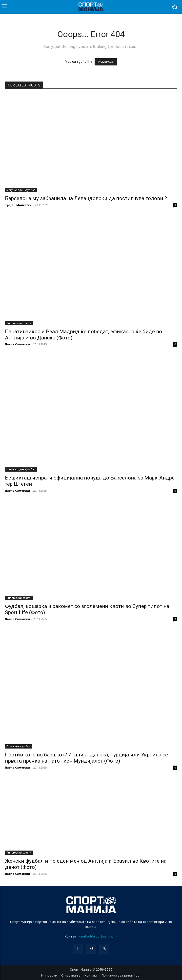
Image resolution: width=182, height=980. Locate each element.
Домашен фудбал (18, 746)
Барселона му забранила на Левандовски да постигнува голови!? (86, 198)
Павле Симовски (17, 344)
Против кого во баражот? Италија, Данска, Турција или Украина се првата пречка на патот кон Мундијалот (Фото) (86, 758)
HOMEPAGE (106, 62)
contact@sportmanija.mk (98, 936)
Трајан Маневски (18, 205)
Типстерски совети (19, 323)
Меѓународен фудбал (21, 190)
